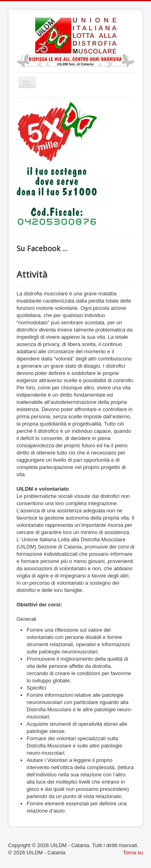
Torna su (133, 853)
